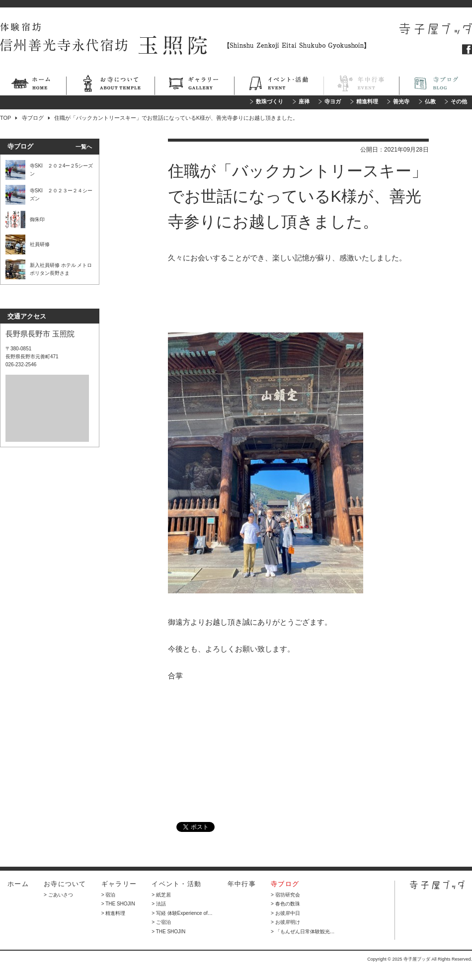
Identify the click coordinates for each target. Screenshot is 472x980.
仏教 (430, 102)
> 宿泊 (109, 895)
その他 (459, 102)
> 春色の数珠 (285, 904)
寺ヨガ (333, 102)
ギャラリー (194, 85)
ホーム (33, 85)
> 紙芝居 (161, 895)
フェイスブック (467, 49)
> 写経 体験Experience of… (182, 913)
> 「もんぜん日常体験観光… (303, 932)
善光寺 (401, 102)
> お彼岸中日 (285, 913)
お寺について (110, 85)
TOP (5, 118)
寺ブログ (435, 85)
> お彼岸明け (285, 922)
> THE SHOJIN (118, 904)
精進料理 (367, 102)
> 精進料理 (114, 913)
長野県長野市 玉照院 (40, 334)
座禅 (304, 102)
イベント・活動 (279, 85)
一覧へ (84, 147)
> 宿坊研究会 (285, 895)
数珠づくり (270, 102)
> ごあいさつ (58, 895)
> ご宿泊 (161, 922)
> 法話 (159, 904)
